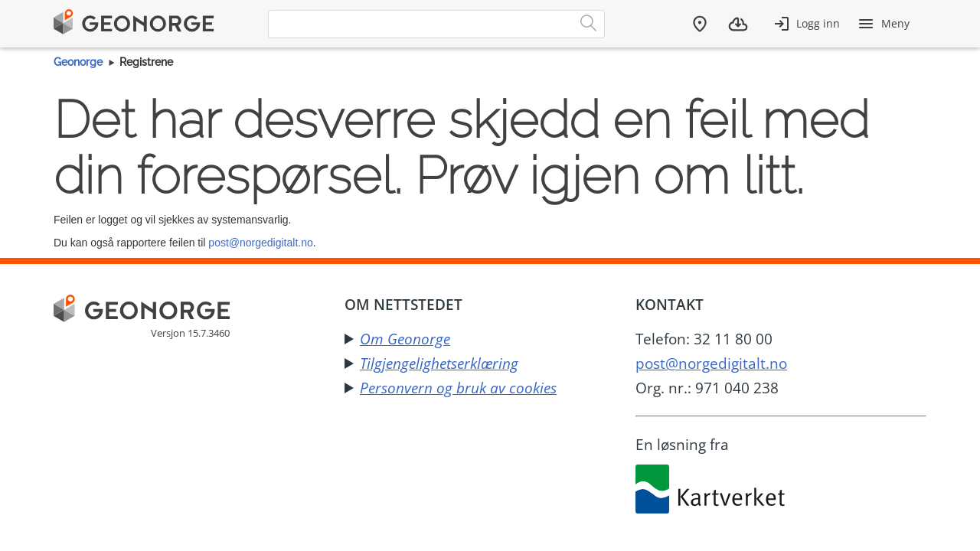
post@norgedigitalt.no (260, 243)
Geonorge (78, 62)
